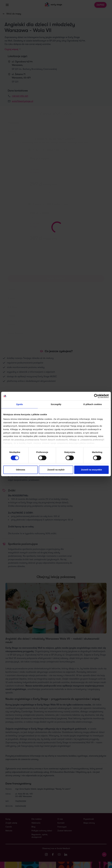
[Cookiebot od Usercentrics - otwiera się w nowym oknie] (96, 396)
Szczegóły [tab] (56, 404)
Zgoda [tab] (20, 404)
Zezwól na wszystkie (91, 470)
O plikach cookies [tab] (93, 404)
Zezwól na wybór (56, 470)
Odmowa (20, 470)
